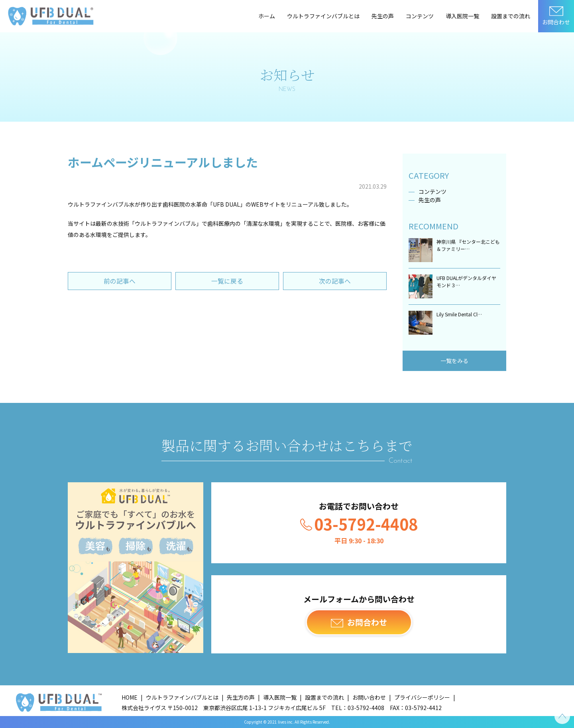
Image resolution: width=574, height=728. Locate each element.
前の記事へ (120, 281)
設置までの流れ (511, 16)
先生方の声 (241, 697)
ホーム (267, 16)
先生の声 (383, 16)
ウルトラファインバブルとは (323, 16)
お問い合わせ (369, 697)
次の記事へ (335, 281)
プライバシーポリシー (422, 697)
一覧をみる (454, 361)
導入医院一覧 (462, 16)
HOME (130, 697)
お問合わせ (556, 22)
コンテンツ (420, 16)
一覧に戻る (227, 281)
